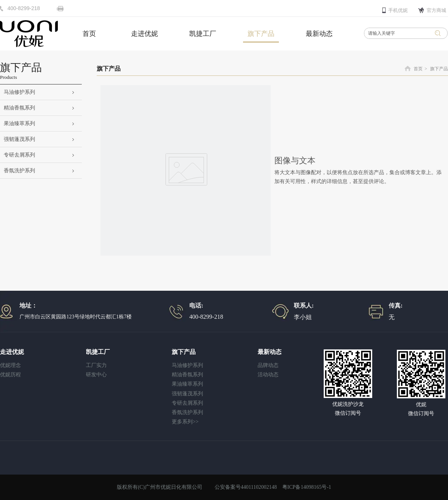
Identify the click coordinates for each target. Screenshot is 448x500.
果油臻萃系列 (187, 384)
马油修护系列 (187, 365)
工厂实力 (96, 365)
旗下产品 (439, 69)
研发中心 (96, 375)
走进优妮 (12, 352)
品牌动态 (268, 365)
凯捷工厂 (98, 352)
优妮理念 (10, 365)
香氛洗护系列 (187, 412)
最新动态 (270, 352)
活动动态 (268, 375)
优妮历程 (10, 375)
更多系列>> (185, 422)
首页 (418, 69)
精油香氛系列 (187, 375)
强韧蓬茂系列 (187, 394)
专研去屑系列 (187, 403)
